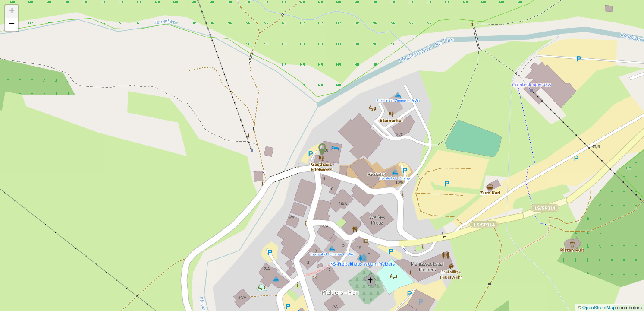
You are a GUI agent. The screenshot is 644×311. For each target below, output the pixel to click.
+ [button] (12, 12)
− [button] (12, 25)
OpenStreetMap (600, 308)
